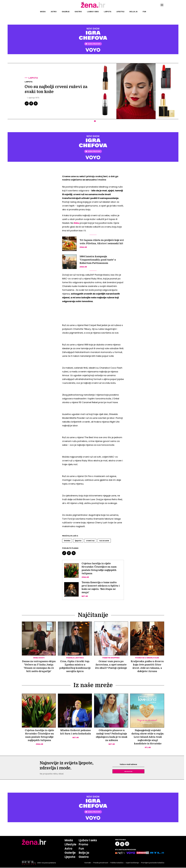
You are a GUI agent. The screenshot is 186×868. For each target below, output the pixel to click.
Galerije (66, 12)
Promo (83, 845)
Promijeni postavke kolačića (153, 863)
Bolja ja (134, 12)
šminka (67, 541)
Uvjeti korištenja (132, 863)
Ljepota (108, 12)
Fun (144, 12)
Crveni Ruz (90, 541)
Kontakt (88, 863)
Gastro (78, 12)
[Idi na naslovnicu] (93, 7)
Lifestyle (120, 12)
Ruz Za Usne (104, 541)
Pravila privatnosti (101, 863)
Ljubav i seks (93, 12)
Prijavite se (128, 772)
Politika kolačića (117, 863)
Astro (54, 12)
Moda (43, 12)
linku (77, 223)
